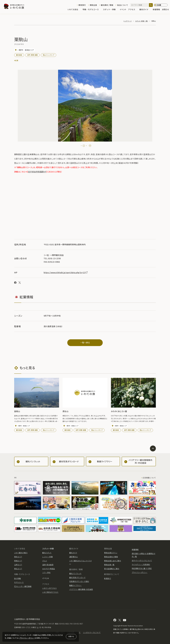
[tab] (82, 146)
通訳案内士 (74, 557)
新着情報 (156, 10)
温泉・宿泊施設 (48, 565)
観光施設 (19, 55)
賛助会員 (93, 5)
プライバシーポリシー (27, 638)
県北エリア (18, 569)
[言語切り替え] (161, 5)
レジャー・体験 (47, 557)
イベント (123, 10)
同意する (71, 636)
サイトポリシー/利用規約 (141, 564)
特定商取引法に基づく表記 (142, 568)
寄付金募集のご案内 (112, 569)
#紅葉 (16, 60)
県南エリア (18, 561)
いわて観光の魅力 (21, 553)
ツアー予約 (46, 573)
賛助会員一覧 (109, 565)
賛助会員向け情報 (111, 557)
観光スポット (47, 553)
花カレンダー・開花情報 (23, 586)
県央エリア (18, 557)
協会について (123, 5)
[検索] (151, 5)
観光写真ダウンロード (77, 577)
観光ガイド (145, 10)
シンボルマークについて (92, 632)
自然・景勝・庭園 (32, 55)
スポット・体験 (110, 10)
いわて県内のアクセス (50, 592)
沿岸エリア (18, 565)
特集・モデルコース (92, 10)
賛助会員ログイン (111, 553)
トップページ (128, 21)
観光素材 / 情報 (107, 5)
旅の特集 (18, 578)
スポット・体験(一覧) (142, 21)
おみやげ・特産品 (49, 569)
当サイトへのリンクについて (142, 560)
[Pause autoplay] (90, 146)
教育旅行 (82, 5)
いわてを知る (74, 10)
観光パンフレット (75, 573)
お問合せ (165, 10)
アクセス (133, 10)
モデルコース (19, 582)
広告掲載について (149, 478)
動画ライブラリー (75, 585)
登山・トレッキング (49, 55)
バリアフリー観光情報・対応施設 (81, 589)
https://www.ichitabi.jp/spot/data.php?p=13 (66, 272)
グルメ (45, 561)
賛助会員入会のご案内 (113, 561)
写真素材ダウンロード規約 (79, 581)
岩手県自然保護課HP (37, 172)
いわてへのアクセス (49, 588)
